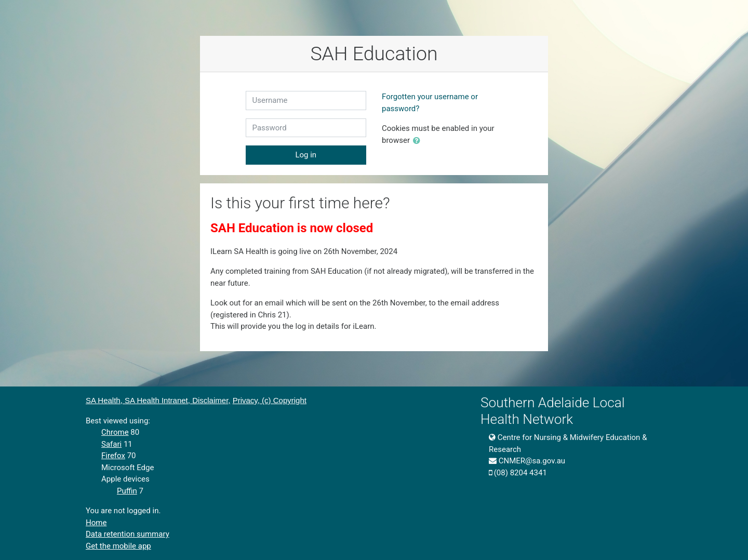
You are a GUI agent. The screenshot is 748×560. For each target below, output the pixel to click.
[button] (419, 141)
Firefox (113, 456)
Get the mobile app (118, 546)
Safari (111, 444)
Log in (306, 155)
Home (96, 523)
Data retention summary (128, 534)
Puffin (127, 491)
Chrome (115, 432)
